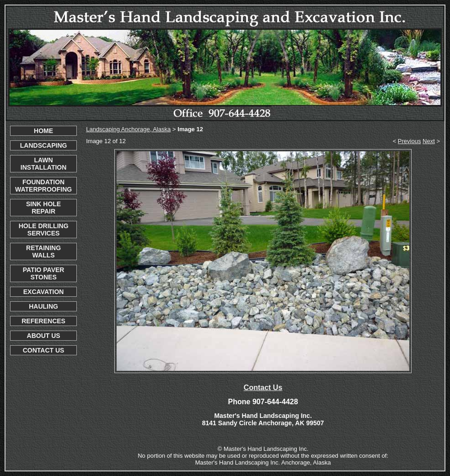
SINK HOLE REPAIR (43, 208)
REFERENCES (43, 321)
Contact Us (263, 388)
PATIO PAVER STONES (44, 273)
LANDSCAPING (44, 145)
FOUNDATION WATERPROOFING (43, 186)
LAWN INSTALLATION (44, 164)
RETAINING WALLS (43, 251)
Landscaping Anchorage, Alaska (128, 129)
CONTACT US (44, 350)
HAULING (43, 306)
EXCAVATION (44, 292)
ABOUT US (44, 336)
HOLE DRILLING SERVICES (44, 230)
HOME (43, 131)
